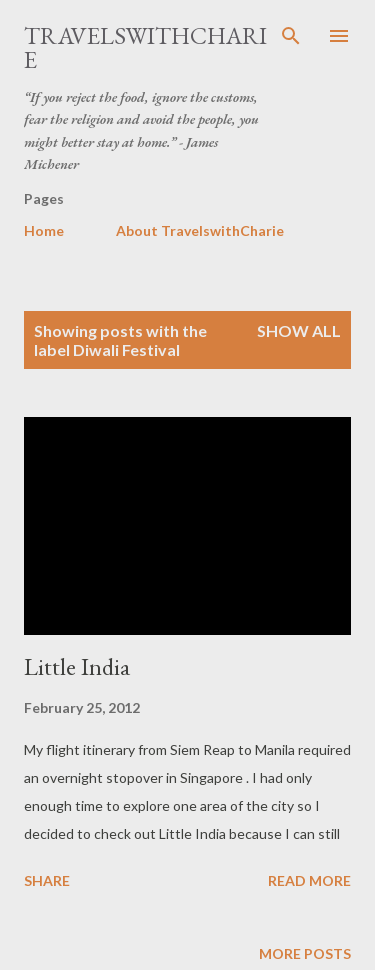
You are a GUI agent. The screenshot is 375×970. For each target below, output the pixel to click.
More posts (305, 953)
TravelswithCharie (145, 47)
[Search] (291, 36)
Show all (299, 330)
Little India (77, 666)
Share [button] (47, 880)
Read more (309, 880)
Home (44, 230)
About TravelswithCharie (200, 230)
